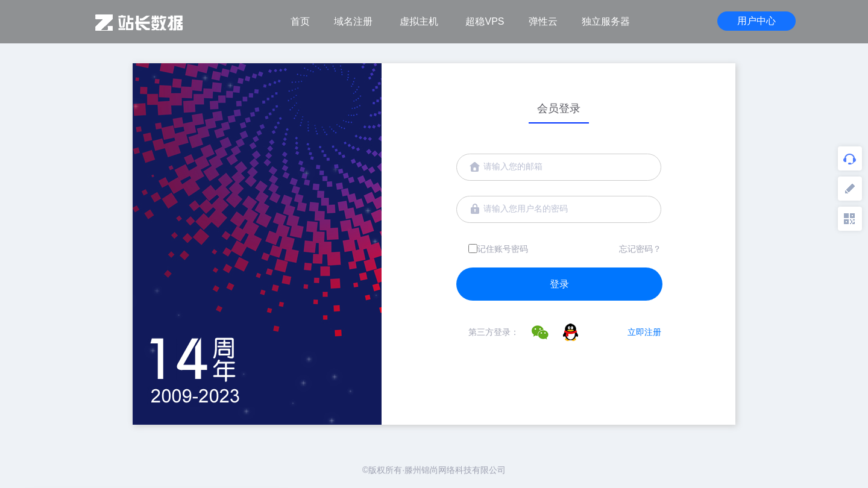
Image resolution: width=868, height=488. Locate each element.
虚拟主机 (419, 21)
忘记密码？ (640, 249)
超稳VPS (485, 21)
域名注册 (353, 21)
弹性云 (543, 21)
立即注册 (644, 332)
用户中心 (756, 21)
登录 (559, 284)
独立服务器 (606, 21)
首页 (300, 21)
